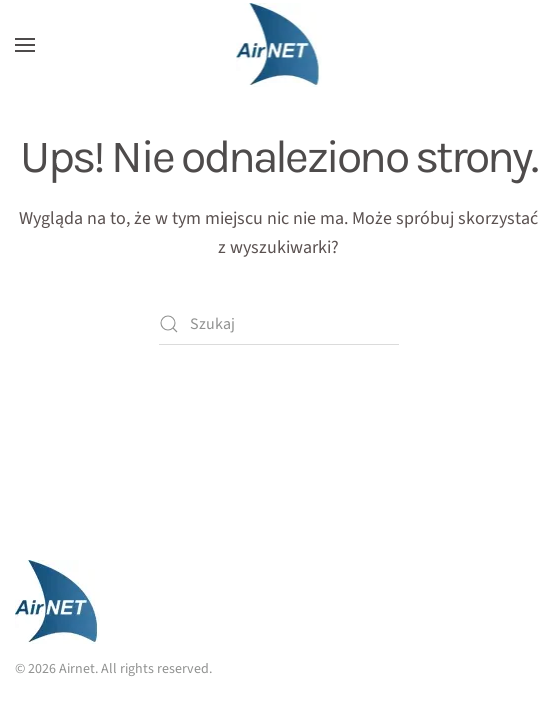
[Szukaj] (279, 324)
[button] (25, 45)
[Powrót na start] (278, 45)
